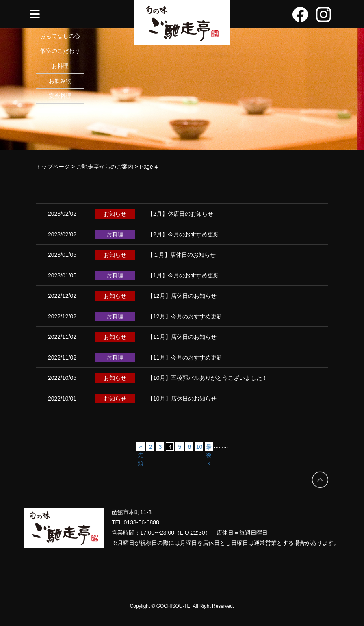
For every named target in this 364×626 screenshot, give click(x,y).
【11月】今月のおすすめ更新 (185, 357)
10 (199, 447)
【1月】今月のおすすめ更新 (183, 275)
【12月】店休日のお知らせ (182, 296)
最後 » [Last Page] (209, 447)
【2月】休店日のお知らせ (180, 214)
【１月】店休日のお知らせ (182, 255)
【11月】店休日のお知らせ (182, 337)
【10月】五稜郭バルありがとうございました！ (208, 378)
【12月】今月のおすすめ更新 (185, 316)
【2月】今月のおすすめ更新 (183, 234)
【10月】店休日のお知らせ (182, 399)
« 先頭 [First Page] (141, 447)
